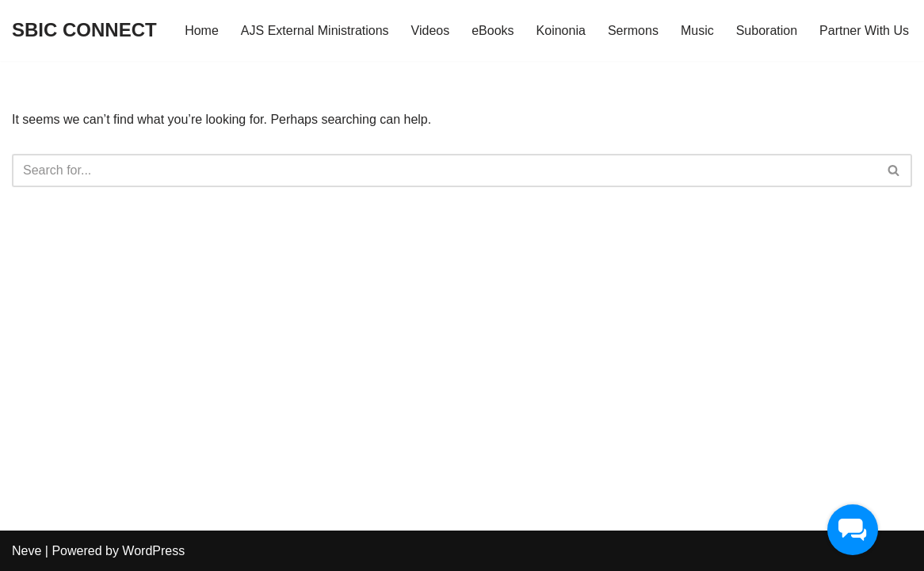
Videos (431, 31)
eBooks (493, 31)
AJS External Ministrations (315, 31)
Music (697, 31)
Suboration (767, 31)
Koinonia (561, 31)
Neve (27, 551)
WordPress (153, 551)
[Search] (444, 171)
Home (202, 31)
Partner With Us (864, 31)
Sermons (633, 31)
